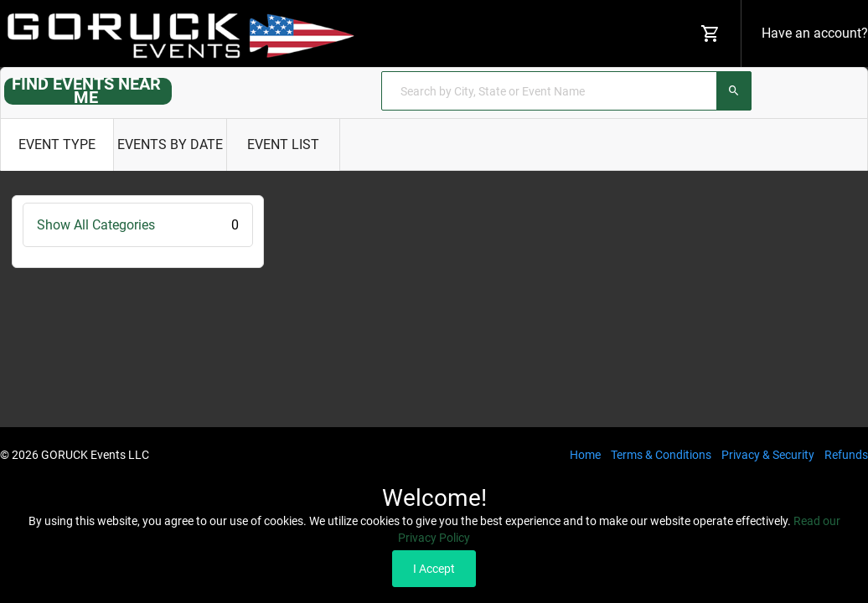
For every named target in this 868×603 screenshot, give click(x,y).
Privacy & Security (768, 455)
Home (585, 455)
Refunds (846, 455)
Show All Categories (138, 225)
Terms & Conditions (661, 455)
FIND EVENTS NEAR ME (86, 90)
